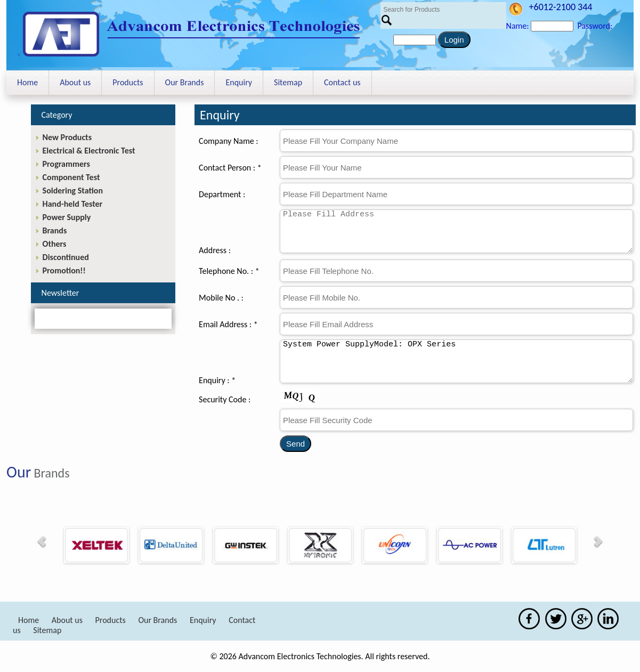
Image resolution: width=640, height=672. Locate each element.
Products (128, 82)
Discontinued (66, 257)
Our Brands (185, 82)
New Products (67, 137)
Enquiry (239, 82)
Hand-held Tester (73, 204)
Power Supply (67, 217)
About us (75, 82)
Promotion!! (64, 270)
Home (27, 82)
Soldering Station (73, 191)
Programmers (66, 164)
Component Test (71, 177)
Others (55, 244)
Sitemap (288, 82)
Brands (55, 230)
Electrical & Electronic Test (89, 151)
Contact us (342, 82)
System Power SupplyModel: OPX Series (456, 361)
